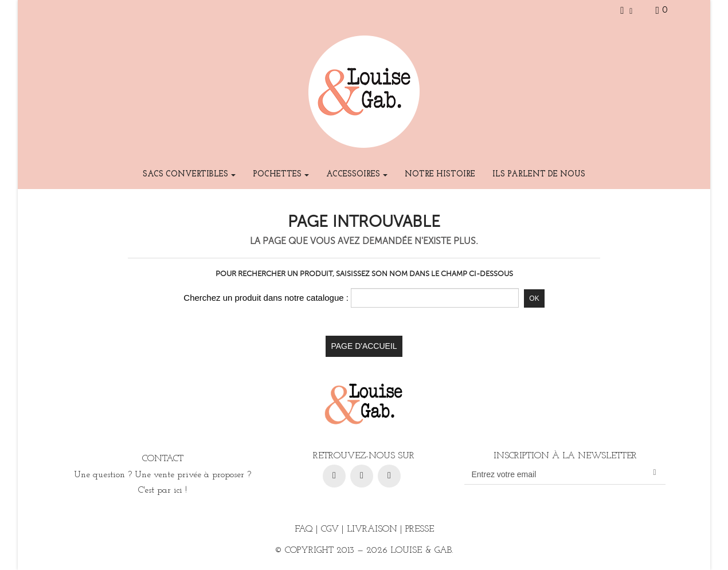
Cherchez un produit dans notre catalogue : (266, 298)
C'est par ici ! (163, 490)
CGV (330, 529)
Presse (420, 529)
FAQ (304, 529)
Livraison (372, 529)
